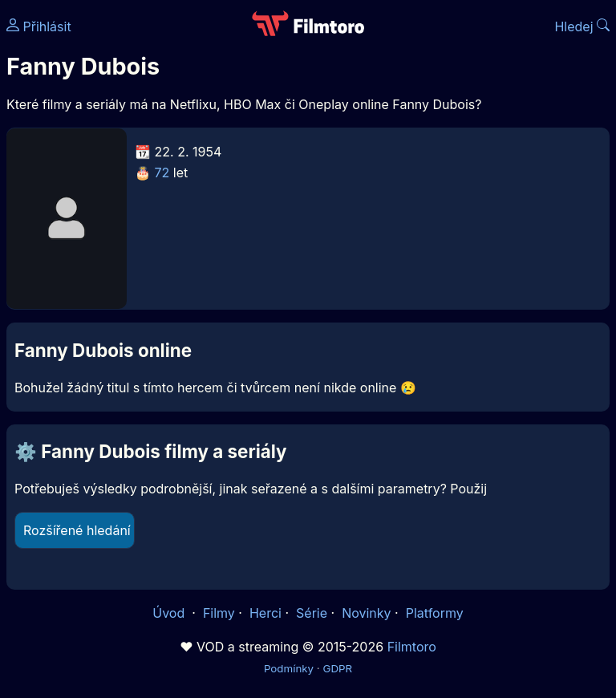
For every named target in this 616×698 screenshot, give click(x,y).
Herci (265, 613)
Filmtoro (412, 647)
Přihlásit (39, 26)
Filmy (219, 613)
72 (162, 172)
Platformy (435, 613)
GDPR (337, 668)
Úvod (170, 613)
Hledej (582, 26)
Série (312, 613)
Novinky (366, 613)
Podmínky (289, 668)
